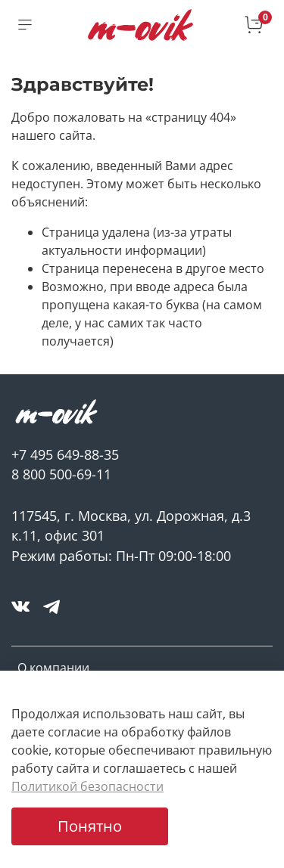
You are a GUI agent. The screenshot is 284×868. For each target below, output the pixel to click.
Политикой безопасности (87, 786)
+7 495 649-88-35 (65, 454)
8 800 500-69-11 (61, 474)
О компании (53, 668)
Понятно (90, 826)
